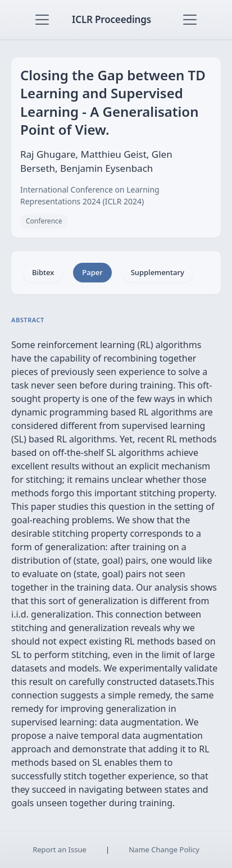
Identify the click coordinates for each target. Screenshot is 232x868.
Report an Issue (60, 849)
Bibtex (43, 272)
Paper (92, 272)
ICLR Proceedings (112, 19)
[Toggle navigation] (42, 20)
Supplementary (158, 272)
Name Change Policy (164, 849)
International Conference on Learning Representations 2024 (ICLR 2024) (90, 195)
